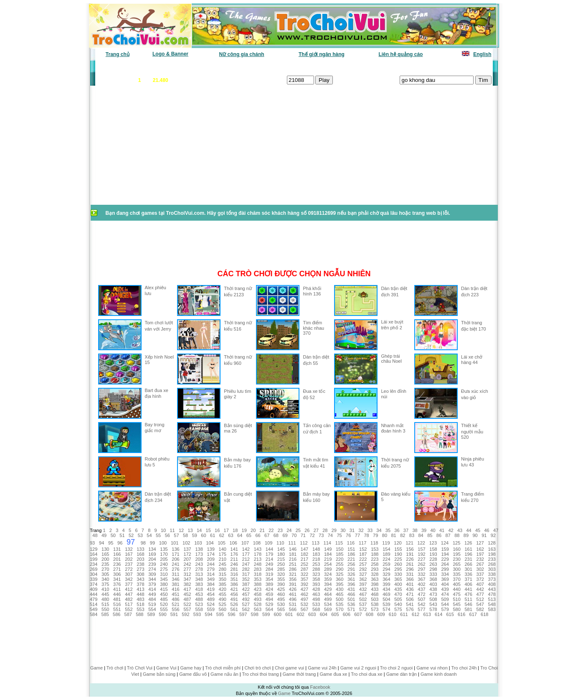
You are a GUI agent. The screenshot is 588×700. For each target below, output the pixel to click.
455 (223, 594)
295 (398, 569)
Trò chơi (115, 668)
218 (316, 559)
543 (433, 604)
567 (304, 609)
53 (140, 535)
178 (258, 554)
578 (433, 609)
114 (327, 543)
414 (152, 589)
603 (312, 614)
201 (117, 559)
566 (293, 609)
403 (433, 584)
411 (117, 589)
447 (129, 594)
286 (293, 569)
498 (316, 599)
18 (235, 530)
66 (258, 535)
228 (433, 559)
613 (427, 614)
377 (129, 584)
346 (175, 579)
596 (231, 614)
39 (424, 530)
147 (304, 549)
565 (281, 609)
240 (164, 564)
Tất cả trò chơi (351, 67)
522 (187, 604)
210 (223, 559)
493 (258, 599)
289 (328, 569)
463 (316, 594)
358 (316, 579)
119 (386, 543)
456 (234, 594)
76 (348, 535)
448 (140, 594)
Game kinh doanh (439, 674)
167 (129, 554)
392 (304, 584)
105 (221, 543)
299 (445, 569)
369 (445, 579)
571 (351, 609)
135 (164, 549)
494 (269, 599)
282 (246, 569)
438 (433, 589)
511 (469, 599)
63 (231, 535)
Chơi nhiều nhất (213, 67)
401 (410, 584)
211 (234, 559)
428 (316, 589)
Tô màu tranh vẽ (468, 67)
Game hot (430, 67)
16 (217, 530)
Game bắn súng (159, 674)
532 (304, 604)
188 (375, 554)
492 (246, 599)
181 (293, 554)
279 (210, 569)
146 (293, 549)
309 (152, 574)
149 (328, 549)
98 (143, 543)
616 (461, 614)
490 (223, 599)
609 (381, 614)
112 (304, 543)
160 (456, 549)
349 (210, 579)
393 (316, 584)
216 (293, 559)
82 (403, 535)
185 (340, 554)
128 (492, 543)
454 (210, 594)
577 (421, 609)
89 (466, 535)
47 (496, 530)
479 (94, 599)
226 (410, 559)
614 (438, 614)
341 (117, 579)
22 (271, 530)
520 (164, 604)
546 (469, 604)
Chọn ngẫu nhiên (305, 67)
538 (375, 604)
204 (152, 559)
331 (410, 574)
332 (421, 574)
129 (94, 549)
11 (172, 530)
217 (304, 559)
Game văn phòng (121, 67)
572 (363, 609)
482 (129, 599)
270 (105, 569)
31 (352, 530)
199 (94, 559)
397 (363, 584)
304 (94, 574)
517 (129, 604)
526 (234, 604)
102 (186, 543)
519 (152, 604)
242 (187, 564)
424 (269, 589)
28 (325, 530)
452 (187, 594)
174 (210, 554)
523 (199, 604)
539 (386, 604)
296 (410, 569)
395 (340, 584)
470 (398, 594)
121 (409, 543)
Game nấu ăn (224, 674)
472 (421, 594)
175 (223, 554)
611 (404, 614)
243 (199, 564)
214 (269, 559)
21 (262, 530)
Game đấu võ (193, 674)
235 (105, 564)
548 (492, 604)
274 (152, 569)
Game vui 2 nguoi (358, 668)
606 (347, 614)
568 (316, 609)
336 (469, 574)
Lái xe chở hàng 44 (472, 360)
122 (421, 543)
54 (149, 535)
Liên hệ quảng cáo (400, 54)
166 (117, 554)
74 (330, 535)
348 (199, 579)
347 (187, 579)
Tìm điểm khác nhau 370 (313, 328)
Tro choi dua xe (366, 674)
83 (412, 535)
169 (152, 554)
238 (140, 564)
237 (129, 564)
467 (363, 594)
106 (233, 543)
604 (324, 614)
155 (398, 549)
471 (410, 594)
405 (456, 584)
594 (208, 614)
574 (386, 609)
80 (385, 535)
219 (328, 559)
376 (117, 584)
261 (410, 564)
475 (456, 594)
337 (480, 574)
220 (340, 559)
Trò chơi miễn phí (223, 668)
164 (94, 554)
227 (421, 559)
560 (223, 609)
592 (185, 614)
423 (258, 589)
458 (258, 594)
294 (386, 569)
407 (480, 584)
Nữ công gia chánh (242, 54)
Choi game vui (289, 668)
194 (445, 554)
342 (129, 579)
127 (480, 543)
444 (94, 594)
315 (223, 574)
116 (351, 543)
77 (357, 535)
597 (243, 614)
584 (94, 614)
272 (129, 569)
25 (298, 530)
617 (473, 614)
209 (210, 559)
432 (363, 589)
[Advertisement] (157, 150)
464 (328, 594)
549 (94, 609)
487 (187, 599)
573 (375, 609)
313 (199, 574)
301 (469, 569)
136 (175, 549)
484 (152, 599)
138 (199, 549)
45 (478, 530)
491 (234, 599)
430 (340, 589)
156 (410, 549)
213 (258, 559)
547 (480, 604)
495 (281, 599)
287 (304, 569)
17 (226, 530)
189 (386, 554)
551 (117, 609)
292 (363, 569)
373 (492, 579)
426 (293, 589)
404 (445, 584)
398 (375, 584)
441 (469, 589)
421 (234, 589)
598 (254, 614)
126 (468, 543)
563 (258, 609)
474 (445, 594)
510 (456, 599)
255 (340, 564)
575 (398, 609)
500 (340, 599)
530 (281, 604)
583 (492, 609)
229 (445, 559)
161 (469, 549)
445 (105, 594)
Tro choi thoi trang (260, 674)
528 (258, 604)
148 (316, 549)
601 (289, 614)
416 (175, 589)
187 (363, 554)
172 (187, 554)
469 (386, 594)
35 (388, 530)
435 (398, 589)
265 (456, 564)
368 (433, 579)
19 (244, 530)
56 (167, 535)
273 (140, 569)
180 (281, 554)
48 (95, 535)
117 (362, 543)
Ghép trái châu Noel (391, 359)
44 (469, 530)
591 (174, 614)
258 (375, 564)
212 (246, 559)
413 (140, 589)
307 (129, 574)
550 (105, 609)
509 (445, 599)
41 (442, 530)
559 (210, 609)
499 (328, 599)
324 (328, 574)
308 (140, 574)
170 (164, 554)
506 (410, 599)
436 (410, 589)
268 (492, 564)
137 (187, 549)
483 (140, 599)
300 (456, 569)
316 (234, 574)
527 (246, 604)
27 (316, 530)
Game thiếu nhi (394, 67)
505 (398, 599)
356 (293, 579)
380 (164, 584)
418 (199, 589)
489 (210, 599)
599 (266, 614)
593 (197, 614)
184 (328, 554)
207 (187, 559)
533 (316, 604)
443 (492, 589)
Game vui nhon (432, 668)
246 (234, 564)
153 (375, 549)
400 (398, 584)
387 (246, 584)
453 (199, 594)
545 (456, 604)
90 (475, 535)
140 (223, 549)
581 (469, 609)
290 (340, 569)
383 (199, 584)
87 (448, 535)
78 (366, 535)
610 (393, 614)
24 (289, 530)
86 (439, 535)
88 (457, 535)
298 (433, 569)
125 (456, 543)
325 (340, 574)
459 (269, 594)
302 (480, 569)
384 (210, 584)
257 (363, 564)
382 (187, 584)
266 (469, 564)
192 (421, 554)
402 (421, 584)
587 (128, 614)
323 (316, 574)
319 (269, 574)
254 (328, 564)
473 (433, 594)
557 (187, 609)
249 (269, 564)
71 (303, 535)
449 (152, 594)
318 (258, 574)
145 (281, 549)
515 (105, 604)
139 (210, 549)
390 (281, 584)
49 (104, 535)
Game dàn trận (402, 674)
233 (492, 559)
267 (480, 564)
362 (363, 579)
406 (469, 584)
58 (185, 535)
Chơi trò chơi (258, 668)
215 (281, 559)
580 (456, 609)
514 (94, 604)
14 (199, 530)
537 (363, 604)
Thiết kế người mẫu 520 (472, 431)
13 (190, 530)
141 (234, 549)
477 (480, 594)
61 (213, 535)
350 (223, 579)
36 (397, 530)
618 (484, 614)
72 (312, 535)
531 (293, 604)
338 (492, 574)
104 (210, 543)
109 (269, 543)
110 (280, 543)
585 (105, 614)
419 (210, 589)
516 (117, 604)
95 (111, 543)
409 (94, 589)
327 (363, 574)
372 (480, 579)
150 (340, 549)
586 (117, 614)
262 (421, 564)
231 (469, 559)
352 (246, 579)
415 (164, 589)
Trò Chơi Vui (140, 668)
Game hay (191, 668)
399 (386, 584)
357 (304, 579)
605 (335, 614)
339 (94, 579)
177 (246, 554)
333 (433, 574)
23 (280, 530)
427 (304, 589)
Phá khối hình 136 (312, 291)
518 (140, 604)
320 (281, 574)
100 (163, 543)
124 (445, 543)
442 (480, 589)
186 (351, 554)
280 (223, 569)
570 (340, 609)
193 (433, 554)
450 (164, 594)
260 (398, 564)
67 (267, 535)
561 (234, 609)
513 (492, 599)
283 (258, 569)
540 (398, 604)
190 (398, 554)
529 (269, 604)
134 (152, 549)
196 (469, 554)
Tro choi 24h (464, 668)
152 (363, 549)
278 (199, 569)
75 (339, 535)
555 (164, 609)
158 (433, 549)
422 (246, 589)
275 (164, 569)
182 (304, 554)
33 (370, 530)
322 (304, 574)
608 (370, 614)
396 (351, 584)
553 (140, 609)
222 (363, 559)
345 (164, 579)
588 (139, 614)
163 (492, 549)
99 (152, 543)
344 (152, 579)
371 (469, 579)
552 (129, 609)
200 (105, 559)
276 (175, 569)
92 (493, 535)
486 (175, 599)
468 (375, 594)
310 (164, 574)
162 (480, 549)
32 (361, 530)
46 (487, 530)
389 (269, 584)
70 (294, 535)
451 (175, 594)
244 (210, 564)
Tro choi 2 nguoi (396, 668)
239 (152, 564)
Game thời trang (299, 674)
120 (398, 543)
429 (328, 589)
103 (198, 543)
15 (208, 530)
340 (105, 579)
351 (234, 579)
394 (328, 584)
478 (492, 594)
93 (92, 543)
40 (433, 530)
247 (246, 564)
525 (223, 604)
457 (246, 594)
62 (222, 535)
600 (278, 614)
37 (406, 530)
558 (199, 609)
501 (351, 599)
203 (140, 559)
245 (223, 564)
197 (480, 554)
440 (456, 589)
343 (140, 579)
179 (269, 554)
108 (257, 543)
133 (140, 549)
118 (374, 543)
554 (152, 609)
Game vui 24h (322, 668)
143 (258, 549)
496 (293, 599)
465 (340, 594)
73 (321, 535)
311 (175, 574)
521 (175, 604)
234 (94, 564)
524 (210, 604)
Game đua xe (333, 674)
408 (492, 584)
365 (398, 579)
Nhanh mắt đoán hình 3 (393, 428)
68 (276, 535)
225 (398, 559)
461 (293, 594)
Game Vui (166, 668)
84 (421, 535)
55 (158, 535)
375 (105, 584)
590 (162, 614)
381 (175, 584)
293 (375, 569)
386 (234, 584)
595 (220, 614)
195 (456, 554)
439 (445, 589)
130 (105, 549)
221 (351, 559)
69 (285, 535)
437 (421, 589)
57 (176, 535)
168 (140, 554)
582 (480, 609)
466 (351, 594)
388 (258, 584)
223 (375, 559)
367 (421, 579)
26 (307, 530)
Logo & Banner (170, 54)
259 (386, 564)
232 (480, 559)
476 (469, 594)
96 (120, 543)
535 (340, 604)
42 (451, 530)
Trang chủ (118, 54)
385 (223, 584)
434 (386, 589)
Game (96, 668)
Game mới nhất (168, 67)
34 (379, 530)
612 (416, 614)
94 (101, 543)
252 (304, 564)
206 (175, 559)
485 (164, 599)
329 (386, 574)
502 (363, 599)
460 (281, 594)
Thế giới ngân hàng (322, 54)
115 (339, 543)
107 (245, 543)
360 (340, 579)
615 (450, 614)
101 (175, 543)
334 (445, 574)
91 (484, 535)
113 (315, 543)
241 (175, 564)
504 (386, 599)
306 (117, 574)
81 (393, 535)
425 (281, 589)
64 (240, 535)
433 (375, 589)
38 (415, 530)
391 (293, 584)
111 (292, 543)
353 (258, 579)
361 (351, 579)
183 (316, 554)
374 (94, 584)
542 (421, 604)
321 (293, 574)
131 (117, 549)
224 (386, 559)
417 (187, 589)
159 (445, 549)
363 (375, 579)
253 (316, 564)
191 (410, 554)
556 (175, 609)
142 (246, 549)
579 (445, 609)
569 (328, 609)
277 (187, 569)
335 (456, 574)
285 (281, 569)
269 (94, 569)
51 (122, 535)
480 (105, 599)
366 (410, 579)
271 (117, 569)
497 (304, 599)
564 (269, 609)
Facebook (320, 687)
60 (203, 535)
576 (410, 609)
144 (269, 549)
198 (492, 554)
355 (281, 579)
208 (199, 559)
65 (249, 535)
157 (421, 549)
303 (492, 569)
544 (445, 604)
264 (445, 564)
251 (293, 564)
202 (129, 559)
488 (199, 599)
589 (151, 614)
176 (234, 554)
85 (430, 535)
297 (421, 569)
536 (351, 604)
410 (105, 589)
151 (351, 549)
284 (269, 569)
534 (328, 604)
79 (375, 535)
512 (480, 599)
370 (456, 579)
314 (210, 574)
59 (195, 535)
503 (375, 599)
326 (351, 574)
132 (129, 549)
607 (358, 614)
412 (129, 589)
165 (105, 554)
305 (105, 574)
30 (343, 530)
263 (433, 564)
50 (113, 535)
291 (351, 569)
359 (328, 579)
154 (386, 549)
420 (223, 589)
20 (253, 530)
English (482, 54)
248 (258, 564)
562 (246, 609)
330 (398, 574)
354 (269, 579)
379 (152, 584)
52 (131, 535)
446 (117, 594)
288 (316, 569)
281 (234, 569)
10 (163, 530)
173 (199, 554)
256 (351, 564)
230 (456, 559)
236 (117, 564)
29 (334, 530)
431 (351, 589)
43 (460, 530)
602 (301, 614)
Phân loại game (258, 67)
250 (281, 564)
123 (433, 543)
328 (375, 574)
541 (410, 604)
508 (433, 599)
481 (117, 599)
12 (181, 530)
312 (187, 574)
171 (175, 554)
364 (386, 579)
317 (246, 574)
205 (164, 559)
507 (421, 599)
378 (140, 584)
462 (304, 594)
